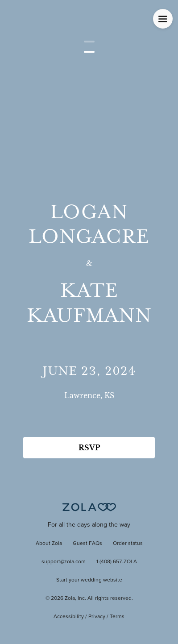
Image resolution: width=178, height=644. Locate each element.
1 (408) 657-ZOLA (117, 562)
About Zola (49, 544)
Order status (128, 544)
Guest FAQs (87, 544)
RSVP (89, 448)
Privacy (97, 617)
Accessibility (69, 617)
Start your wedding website (89, 580)
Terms (117, 617)
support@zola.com (64, 562)
